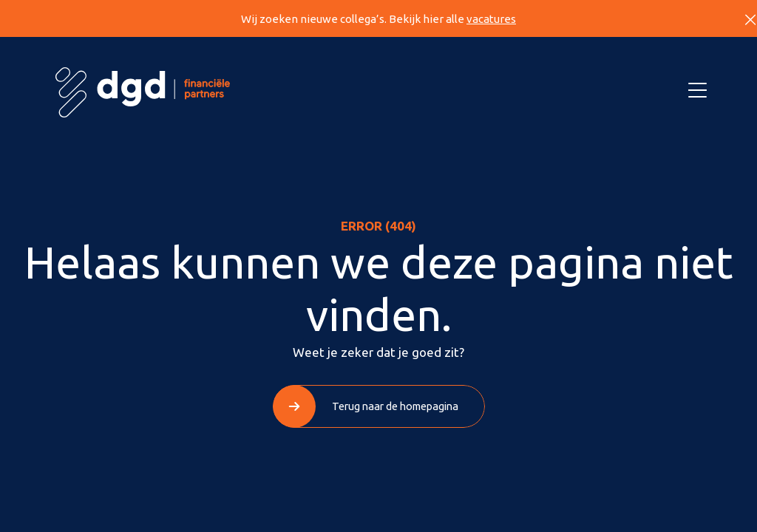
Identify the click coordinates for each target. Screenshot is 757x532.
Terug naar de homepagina (395, 406)
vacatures (491, 19)
